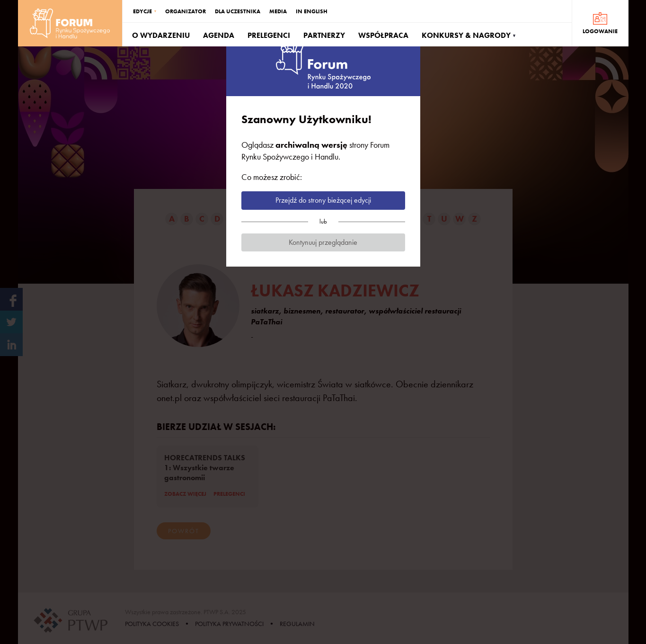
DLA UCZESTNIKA (238, 11)
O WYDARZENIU (161, 35)
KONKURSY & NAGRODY (466, 35)
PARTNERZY (324, 35)
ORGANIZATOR (186, 11)
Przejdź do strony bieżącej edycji (323, 200)
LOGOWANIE (600, 31)
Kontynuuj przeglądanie (323, 242)
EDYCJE (142, 11)
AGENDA (219, 35)
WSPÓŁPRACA (383, 35)
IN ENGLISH (312, 11)
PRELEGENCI (269, 35)
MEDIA (278, 11)
